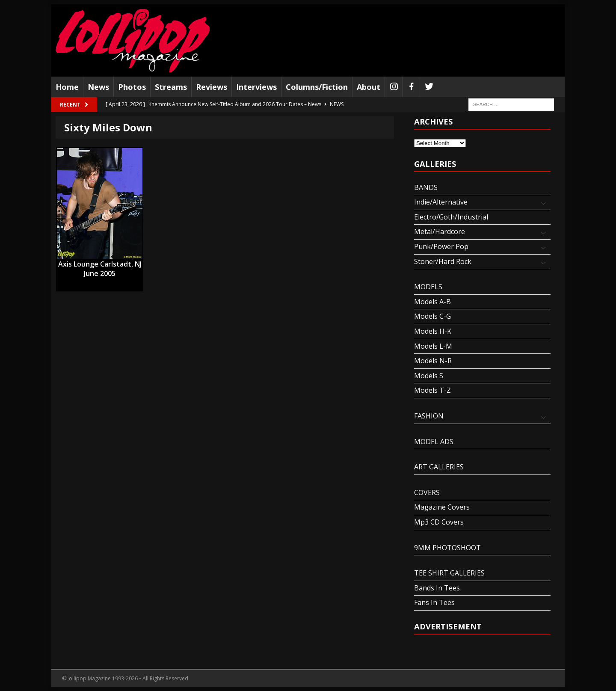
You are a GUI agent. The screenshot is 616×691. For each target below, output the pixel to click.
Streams (171, 87)
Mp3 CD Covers (439, 522)
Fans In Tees (434, 602)
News (98, 87)
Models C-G (432, 316)
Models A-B (432, 302)
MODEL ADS (434, 442)
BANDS (426, 187)
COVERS (427, 492)
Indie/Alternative (441, 202)
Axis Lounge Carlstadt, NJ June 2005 (100, 264)
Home (67, 87)
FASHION (429, 416)
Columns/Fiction (317, 87)
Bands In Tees (437, 588)
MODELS (428, 287)
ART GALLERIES (439, 467)
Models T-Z (432, 390)
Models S (429, 376)
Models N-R (433, 361)
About (369, 87)
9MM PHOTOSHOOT (447, 548)
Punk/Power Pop (441, 246)
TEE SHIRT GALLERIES (449, 573)
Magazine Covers (442, 507)
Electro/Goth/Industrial (451, 217)
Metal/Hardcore (440, 231)
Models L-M (433, 346)
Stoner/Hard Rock (443, 261)
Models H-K (433, 331)
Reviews (212, 87)
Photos (132, 87)
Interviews (256, 87)
